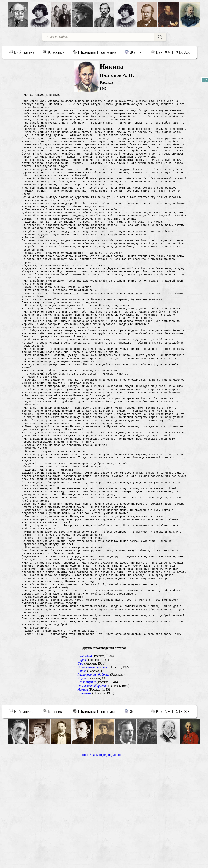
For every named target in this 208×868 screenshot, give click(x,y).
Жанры (133, 52)
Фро (81, 773)
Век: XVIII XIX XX (170, 52)
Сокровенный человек (93, 777)
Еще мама (85, 766)
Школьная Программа (95, 52)
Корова (83, 788)
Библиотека (22, 52)
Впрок (82, 769)
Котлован (85, 803)
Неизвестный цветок (93, 795)
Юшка (82, 781)
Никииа (83, 799)
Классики (53, 52)
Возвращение (87, 792)
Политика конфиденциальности (104, 864)
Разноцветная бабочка (93, 784)
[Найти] (160, 37)
